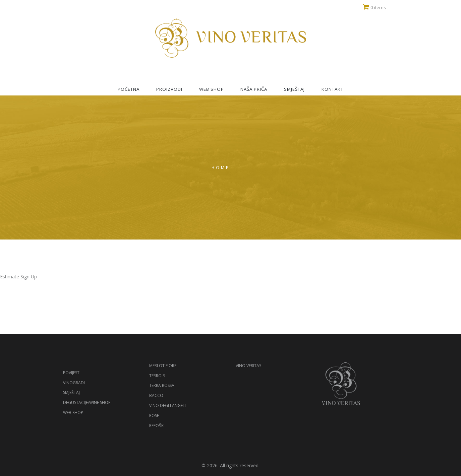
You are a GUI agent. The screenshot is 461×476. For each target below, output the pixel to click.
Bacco (156, 395)
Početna (129, 89)
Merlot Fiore (163, 366)
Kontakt (332, 89)
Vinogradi (74, 383)
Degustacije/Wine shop (87, 402)
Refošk (156, 426)
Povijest (71, 373)
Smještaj (294, 89)
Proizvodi (169, 89)
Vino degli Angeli (167, 405)
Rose (154, 416)
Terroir (157, 376)
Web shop (212, 89)
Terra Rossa (162, 385)
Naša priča (254, 89)
